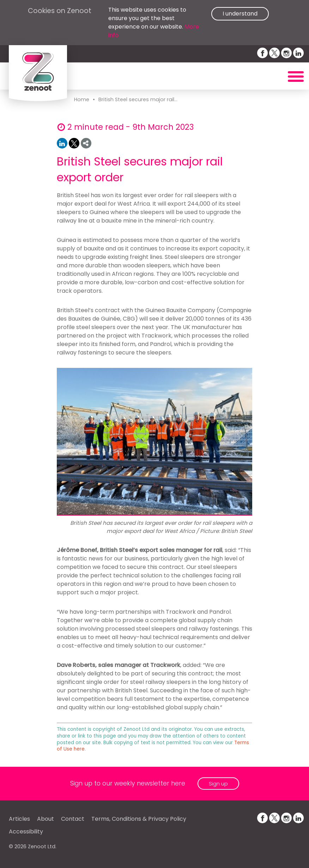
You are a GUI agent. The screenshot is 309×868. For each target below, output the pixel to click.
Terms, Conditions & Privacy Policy (139, 819)
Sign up (218, 784)
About (46, 819)
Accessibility (26, 831)
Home (82, 99)
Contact (73, 819)
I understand (240, 14)
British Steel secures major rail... (138, 99)
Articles (19, 819)
